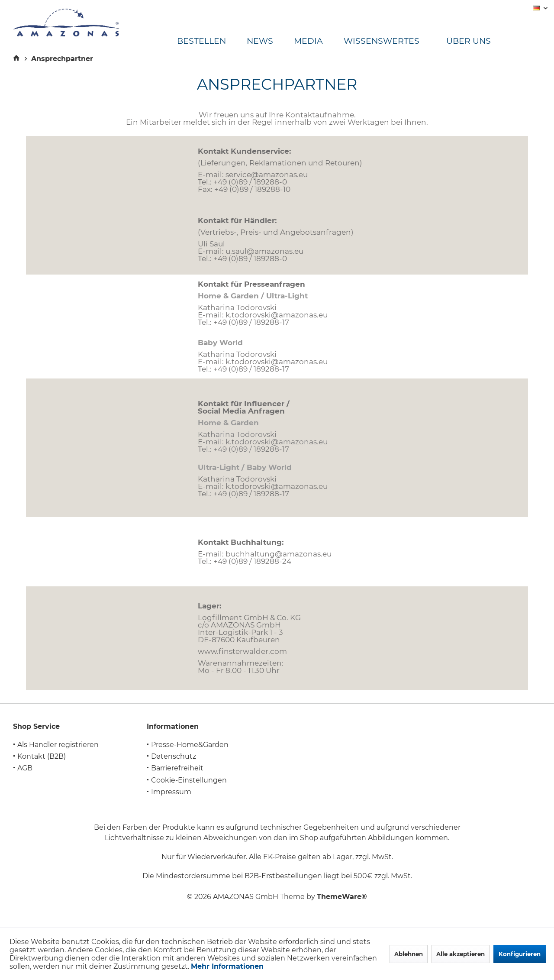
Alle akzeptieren (461, 954)
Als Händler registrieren (58, 745)
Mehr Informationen (227, 966)
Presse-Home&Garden (190, 745)
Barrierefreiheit (177, 768)
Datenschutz (174, 756)
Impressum (171, 792)
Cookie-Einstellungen (189, 780)
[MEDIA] (319, 41)
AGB (25, 768)
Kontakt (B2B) (42, 756)
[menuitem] (212, 41)
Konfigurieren (520, 954)
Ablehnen (409, 954)
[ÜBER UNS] (476, 41)
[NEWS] (270, 41)
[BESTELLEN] (212, 41)
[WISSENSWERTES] (392, 41)
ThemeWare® (342, 897)
